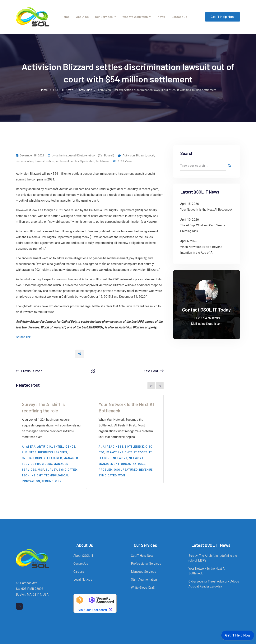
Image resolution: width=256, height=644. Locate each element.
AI (23, 447)
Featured (55, 458)
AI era (31, 447)
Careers (79, 572)
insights (126, 452)
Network (120, 458)
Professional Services (146, 564)
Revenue (146, 470)
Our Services (104, 17)
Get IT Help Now (223, 17)
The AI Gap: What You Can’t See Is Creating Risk (203, 228)
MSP (41, 470)
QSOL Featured (126, 470)
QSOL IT (165, 638)
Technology (52, 481)
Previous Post (32, 371)
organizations (133, 464)
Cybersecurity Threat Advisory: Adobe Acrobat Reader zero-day (214, 584)
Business (29, 452)
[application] (238, 636)
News (161, 17)
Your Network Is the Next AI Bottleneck (206, 210)
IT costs (141, 452)
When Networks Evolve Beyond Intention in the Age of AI (201, 250)
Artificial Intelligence (56, 447)
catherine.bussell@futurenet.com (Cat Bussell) (85, 155)
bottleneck (134, 447)
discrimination (25, 161)
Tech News (102, 161)
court (151, 155)
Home (66, 17)
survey (51, 470)
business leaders (53, 452)
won (122, 475)
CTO (102, 452)
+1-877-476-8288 (207, 318)
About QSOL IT (83, 556)
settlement (62, 161)
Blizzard (141, 155)
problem (106, 470)
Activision (129, 155)
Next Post (151, 371)
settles (75, 161)
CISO (149, 447)
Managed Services (144, 572)
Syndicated (87, 161)
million (50, 161)
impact (111, 452)
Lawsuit (40, 161)
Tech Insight (32, 475)
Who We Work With (135, 17)
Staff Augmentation (144, 580)
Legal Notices (83, 580)
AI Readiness (113, 447)
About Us (82, 17)
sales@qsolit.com (210, 324)
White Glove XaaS (143, 588)
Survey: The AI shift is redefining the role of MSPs (213, 558)
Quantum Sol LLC (98, 638)
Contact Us (179, 17)
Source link (23, 337)
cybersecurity (34, 458)
